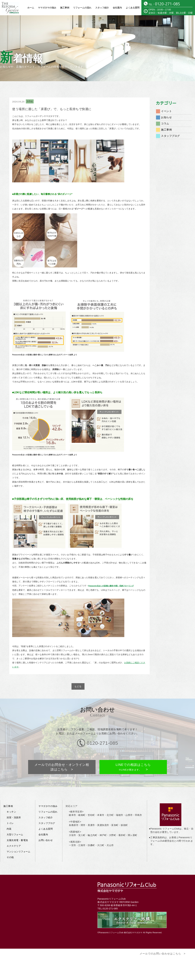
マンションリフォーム (18, 840)
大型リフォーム (15, 822)
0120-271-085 (110, 897)
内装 (9, 817)
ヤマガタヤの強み (47, 8)
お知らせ (166, 117)
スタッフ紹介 (102, 8)
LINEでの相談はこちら (133, 758)
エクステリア (14, 834)
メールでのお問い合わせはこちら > (162, 942)
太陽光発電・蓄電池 (17, 828)
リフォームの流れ (82, 8)
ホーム (31, 8)
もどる (78, 686)
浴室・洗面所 (14, 805)
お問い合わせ (46, 828)
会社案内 (117, 8)
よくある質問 (133, 8)
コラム (30, 101)
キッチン (11, 800)
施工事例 (65, 8)
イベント (166, 111)
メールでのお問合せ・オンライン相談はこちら (62, 758)
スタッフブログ (170, 136)
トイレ (10, 811)
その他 (10, 845)
